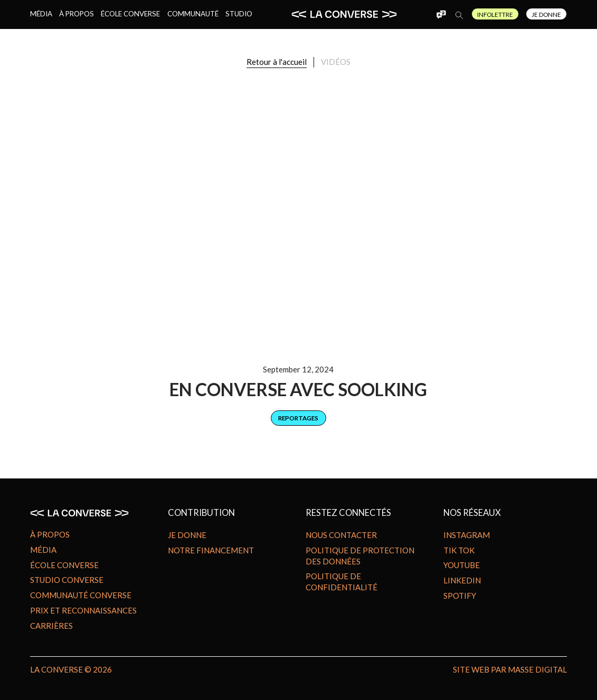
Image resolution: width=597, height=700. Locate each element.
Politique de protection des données (360, 556)
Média (41, 14)
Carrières (51, 626)
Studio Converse (67, 580)
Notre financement (211, 550)
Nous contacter (341, 535)
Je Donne (546, 14)
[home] (344, 14)
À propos (77, 14)
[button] (441, 14)
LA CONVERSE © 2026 (71, 669)
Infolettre (495, 14)
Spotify (460, 596)
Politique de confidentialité (342, 582)
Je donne (187, 535)
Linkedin (462, 580)
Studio (239, 14)
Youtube (462, 565)
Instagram (467, 535)
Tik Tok (459, 550)
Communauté (193, 14)
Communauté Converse (81, 595)
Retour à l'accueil (277, 62)
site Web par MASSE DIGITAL (510, 669)
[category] (298, 418)
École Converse (130, 14)
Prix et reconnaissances (83, 610)
